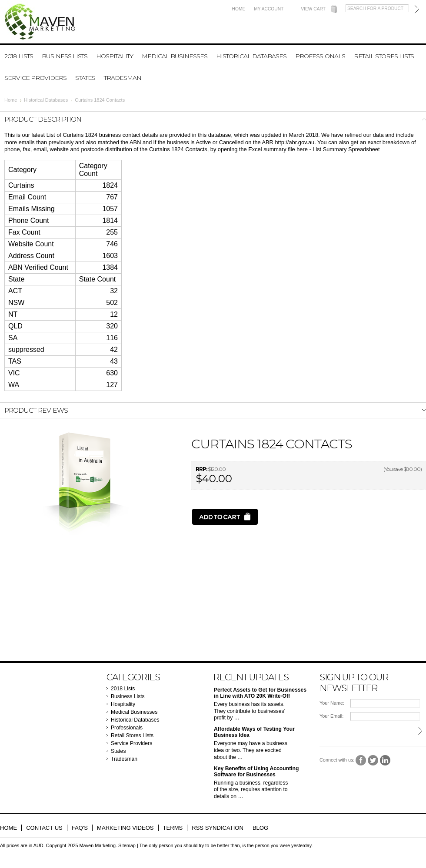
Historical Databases (251, 56)
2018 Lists (19, 56)
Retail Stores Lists (384, 56)
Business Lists (65, 56)
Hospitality (115, 56)
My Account (269, 9)
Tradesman (123, 78)
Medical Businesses (175, 56)
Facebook (361, 760)
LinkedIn (385, 760)
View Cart (313, 9)
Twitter (373, 760)
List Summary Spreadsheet (346, 149)
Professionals (320, 56)
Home (239, 9)
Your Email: (331, 716)
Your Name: (332, 703)
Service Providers (35, 78)
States (85, 78)
